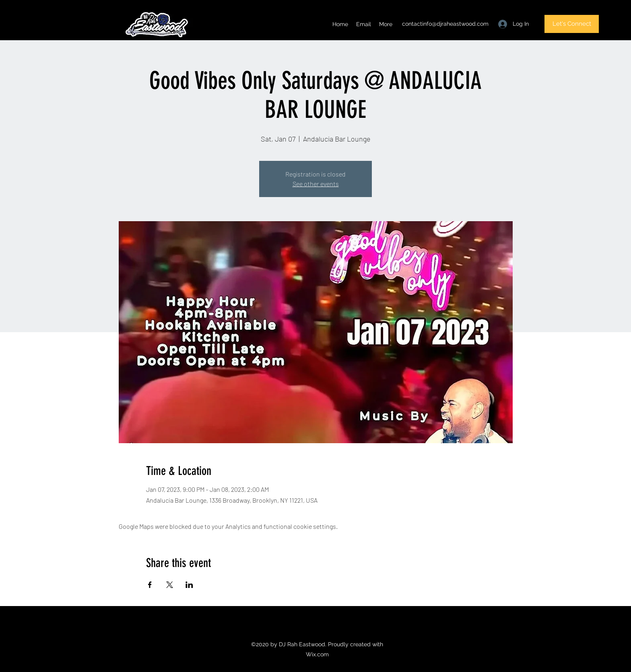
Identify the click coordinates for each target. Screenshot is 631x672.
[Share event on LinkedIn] (189, 585)
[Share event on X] (170, 585)
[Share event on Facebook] (150, 585)
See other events (316, 184)
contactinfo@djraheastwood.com (445, 24)
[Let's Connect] (572, 24)
